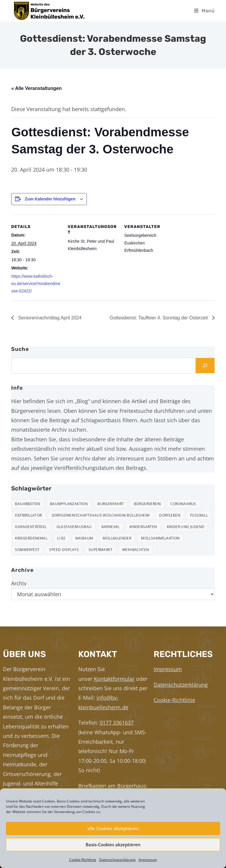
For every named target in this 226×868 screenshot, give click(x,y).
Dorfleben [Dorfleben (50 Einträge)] (170, 516)
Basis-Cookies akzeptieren (113, 844)
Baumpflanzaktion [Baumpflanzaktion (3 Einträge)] (69, 504)
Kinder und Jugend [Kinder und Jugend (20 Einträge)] (186, 527)
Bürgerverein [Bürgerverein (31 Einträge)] (147, 504)
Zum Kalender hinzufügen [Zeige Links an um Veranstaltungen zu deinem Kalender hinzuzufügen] (50, 199)
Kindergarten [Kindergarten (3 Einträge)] (143, 527)
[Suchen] (205, 366)
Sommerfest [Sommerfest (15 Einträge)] (27, 550)
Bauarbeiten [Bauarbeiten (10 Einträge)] (28, 504)
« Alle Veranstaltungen (36, 88)
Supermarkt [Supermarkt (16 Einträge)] (100, 550)
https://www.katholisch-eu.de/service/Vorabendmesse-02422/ (36, 284)
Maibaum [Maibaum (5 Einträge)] (84, 538)
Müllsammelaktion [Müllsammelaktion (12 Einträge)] (160, 538)
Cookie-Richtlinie (83, 860)
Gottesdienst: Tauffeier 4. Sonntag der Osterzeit (159, 318)
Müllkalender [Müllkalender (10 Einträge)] (117, 538)
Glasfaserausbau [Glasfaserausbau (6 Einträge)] (74, 527)
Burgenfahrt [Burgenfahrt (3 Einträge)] (111, 504)
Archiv (19, 584)
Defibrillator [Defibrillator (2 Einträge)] (28, 516)
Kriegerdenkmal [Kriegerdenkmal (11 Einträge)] (31, 538)
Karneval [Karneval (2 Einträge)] (111, 527)
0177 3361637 (117, 723)
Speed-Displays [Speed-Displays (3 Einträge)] (64, 550)
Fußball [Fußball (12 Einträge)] (199, 516)
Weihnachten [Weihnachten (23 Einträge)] (136, 550)
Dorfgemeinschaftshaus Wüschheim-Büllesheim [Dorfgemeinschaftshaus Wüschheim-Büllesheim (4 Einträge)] (101, 516)
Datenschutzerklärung (117, 860)
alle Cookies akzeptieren (113, 828)
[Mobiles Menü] (205, 11)
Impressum (148, 860)
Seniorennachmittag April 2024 (49, 318)
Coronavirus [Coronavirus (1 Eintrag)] (183, 504)
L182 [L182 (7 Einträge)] (61, 538)
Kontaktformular (114, 679)
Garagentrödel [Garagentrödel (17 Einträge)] (31, 527)
